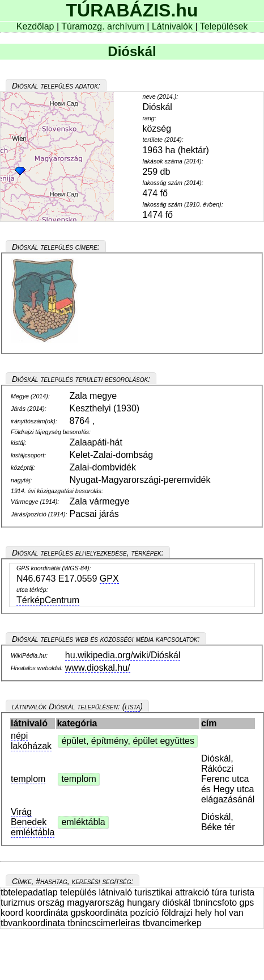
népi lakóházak (31, 741)
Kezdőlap (37, 26)
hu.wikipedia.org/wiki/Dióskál (123, 655)
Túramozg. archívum (103, 26)
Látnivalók (174, 26)
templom (28, 779)
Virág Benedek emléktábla (33, 822)
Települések (224, 26)
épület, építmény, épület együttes (128, 741)
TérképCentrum (48, 600)
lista (132, 706)
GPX (109, 579)
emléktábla (83, 822)
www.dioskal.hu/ (98, 668)
